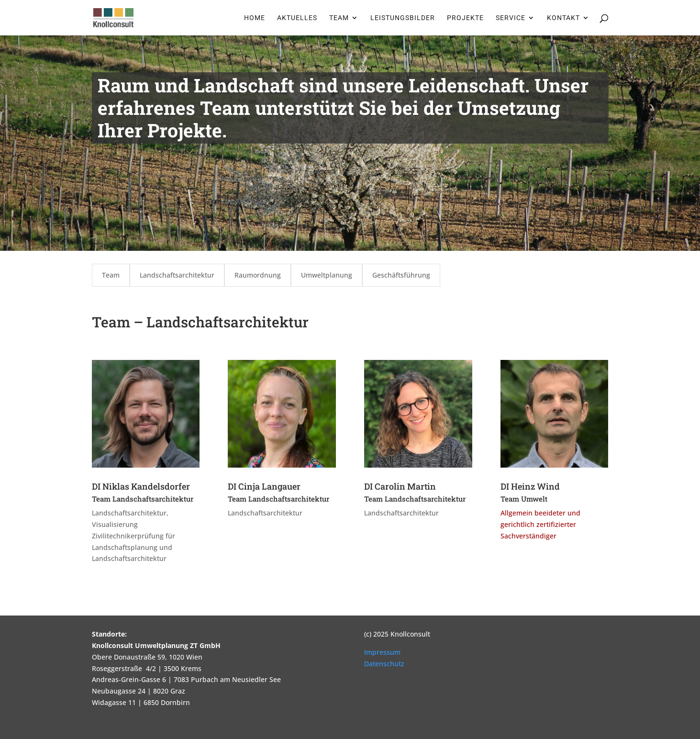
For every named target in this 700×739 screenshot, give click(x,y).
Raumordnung (258, 275)
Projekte (465, 18)
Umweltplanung (327, 275)
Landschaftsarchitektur (177, 275)
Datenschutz (384, 664)
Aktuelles (297, 18)
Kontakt (563, 18)
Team (339, 18)
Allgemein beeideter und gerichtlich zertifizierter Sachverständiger (540, 524)
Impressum (382, 652)
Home (255, 18)
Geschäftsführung (401, 275)
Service (511, 18)
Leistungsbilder (403, 18)
